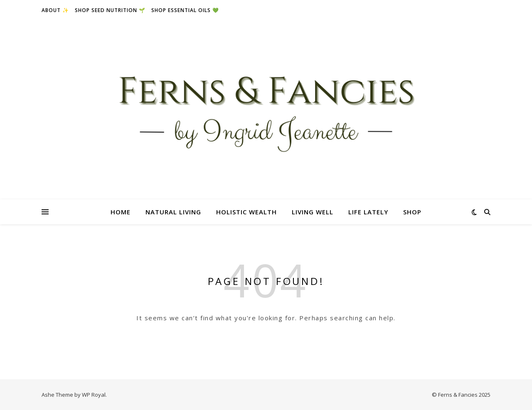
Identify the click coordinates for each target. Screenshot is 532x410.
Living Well (313, 212)
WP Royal (94, 395)
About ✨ (55, 10)
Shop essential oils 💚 (185, 10)
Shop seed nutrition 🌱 (110, 10)
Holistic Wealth (246, 212)
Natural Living (173, 212)
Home (121, 212)
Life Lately (368, 212)
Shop (412, 212)
